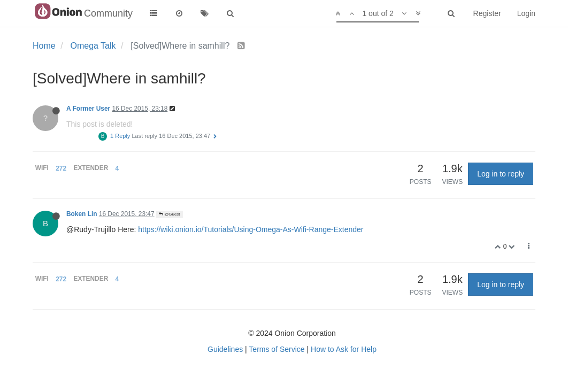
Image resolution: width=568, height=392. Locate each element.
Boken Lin (82, 214)
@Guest (170, 214)
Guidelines (225, 349)
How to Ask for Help (344, 349)
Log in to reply (501, 174)
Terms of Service (277, 349)
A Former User (88, 109)
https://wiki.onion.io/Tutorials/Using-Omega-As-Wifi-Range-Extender (251, 229)
